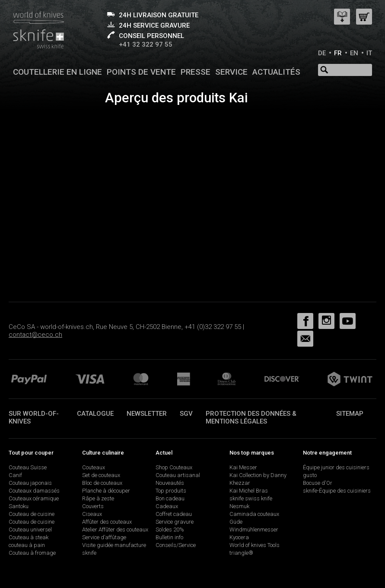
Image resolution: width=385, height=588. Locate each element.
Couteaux (94, 467)
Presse (196, 72)
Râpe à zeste (98, 498)
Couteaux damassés (34, 491)
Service (231, 72)
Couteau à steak (29, 537)
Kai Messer (243, 467)
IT (369, 53)
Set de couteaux (101, 475)
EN (354, 53)
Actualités (276, 72)
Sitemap (350, 414)
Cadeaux (167, 506)
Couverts (93, 506)
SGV (186, 414)
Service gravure (175, 522)
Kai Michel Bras (249, 491)
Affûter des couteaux (107, 522)
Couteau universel (30, 530)
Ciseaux (92, 514)
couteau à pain (27, 545)
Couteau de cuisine (32, 514)
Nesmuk (239, 506)
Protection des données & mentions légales (251, 417)
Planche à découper (106, 491)
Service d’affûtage (104, 537)
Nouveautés (170, 483)
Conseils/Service (176, 545)
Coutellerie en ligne (57, 72)
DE (322, 53)
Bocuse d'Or (318, 483)
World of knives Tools (255, 545)
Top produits (171, 491)
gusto (310, 475)
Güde (236, 522)
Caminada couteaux (254, 514)
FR (338, 53)
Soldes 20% (170, 530)
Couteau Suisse (28, 467)
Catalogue (95, 414)
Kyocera (239, 537)
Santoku (19, 506)
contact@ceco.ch (35, 335)
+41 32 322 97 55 (146, 44)
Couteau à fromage (32, 553)
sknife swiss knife (251, 498)
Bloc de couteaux (102, 483)
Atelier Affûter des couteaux (115, 530)
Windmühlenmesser (254, 530)
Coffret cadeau (174, 514)
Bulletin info (169, 537)
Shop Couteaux (174, 467)
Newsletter (147, 414)
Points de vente (141, 72)
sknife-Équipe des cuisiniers (337, 491)
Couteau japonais (30, 483)
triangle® (241, 553)
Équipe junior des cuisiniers (336, 467)
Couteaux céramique (34, 498)
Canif (15, 475)
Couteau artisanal (178, 475)
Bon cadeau (170, 498)
